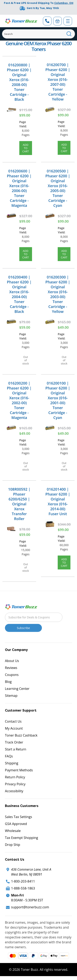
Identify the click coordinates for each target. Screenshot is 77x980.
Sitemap (11, 696)
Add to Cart (26, 148)
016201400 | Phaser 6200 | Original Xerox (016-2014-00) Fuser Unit (58, 501)
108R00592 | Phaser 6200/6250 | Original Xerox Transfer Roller (19, 504)
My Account (14, 728)
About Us (12, 661)
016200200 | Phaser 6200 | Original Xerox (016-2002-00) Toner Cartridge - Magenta (19, 400)
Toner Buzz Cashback (21, 735)
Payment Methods (19, 770)
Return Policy (15, 777)
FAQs (9, 756)
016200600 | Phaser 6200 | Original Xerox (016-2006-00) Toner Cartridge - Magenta (19, 188)
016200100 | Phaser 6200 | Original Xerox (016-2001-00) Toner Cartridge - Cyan (58, 400)
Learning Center (17, 689)
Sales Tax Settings (18, 817)
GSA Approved (16, 824)
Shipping (12, 763)
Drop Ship (13, 845)
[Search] (38, 34)
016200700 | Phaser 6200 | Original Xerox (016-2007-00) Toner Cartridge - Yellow (58, 82)
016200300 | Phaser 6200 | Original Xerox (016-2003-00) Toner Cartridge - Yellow (58, 294)
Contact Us (13, 721)
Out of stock (26, 360)
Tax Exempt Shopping (21, 838)
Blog (8, 682)
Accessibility (14, 791)
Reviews (11, 668)
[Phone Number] (47, 21)
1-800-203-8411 (23, 881)
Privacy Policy (15, 784)
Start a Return (16, 749)
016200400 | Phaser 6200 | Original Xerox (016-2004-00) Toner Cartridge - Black (19, 294)
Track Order (14, 742)
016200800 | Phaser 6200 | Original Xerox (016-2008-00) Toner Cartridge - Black (19, 82)
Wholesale (13, 831)
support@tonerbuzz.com (30, 907)
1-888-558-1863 (23, 888)
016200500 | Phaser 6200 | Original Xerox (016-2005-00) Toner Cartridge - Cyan (58, 188)
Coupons (12, 675)
